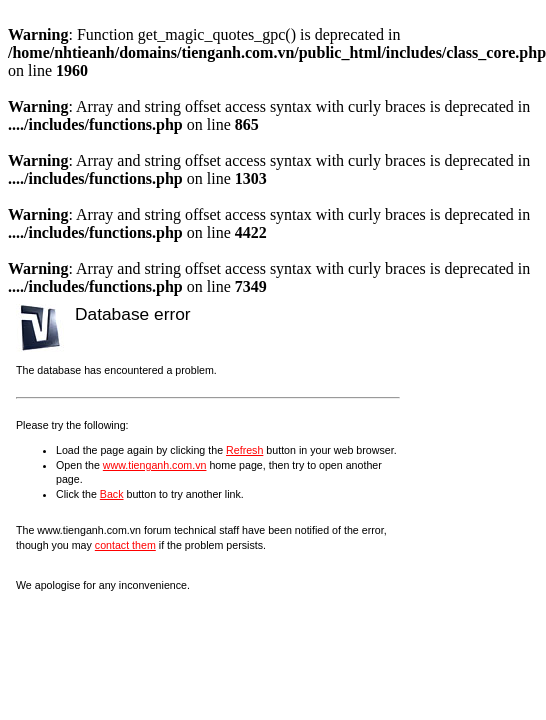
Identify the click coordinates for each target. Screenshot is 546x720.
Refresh (244, 450)
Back (112, 494)
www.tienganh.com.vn (155, 465)
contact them (125, 545)
